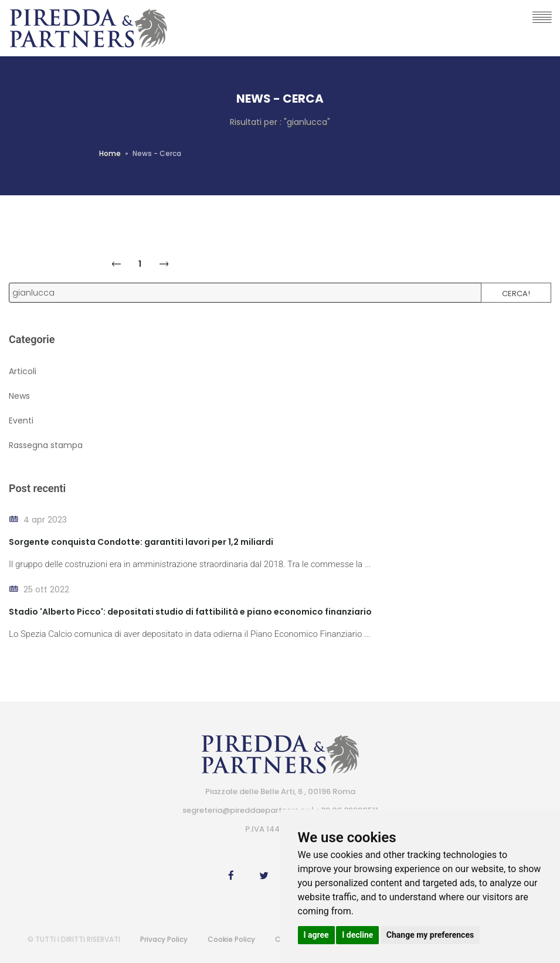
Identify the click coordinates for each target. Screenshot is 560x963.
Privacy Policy (164, 939)
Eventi (21, 421)
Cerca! (516, 294)
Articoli (23, 371)
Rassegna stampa (46, 445)
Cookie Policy (231, 939)
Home (110, 153)
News (19, 396)
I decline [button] (357, 935)
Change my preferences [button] (430, 935)
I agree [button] (316, 935)
